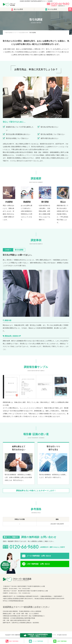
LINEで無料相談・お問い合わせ (38, 564)
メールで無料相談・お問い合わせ (39, 556)
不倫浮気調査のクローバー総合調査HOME (16, 33)
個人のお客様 (17, 9)
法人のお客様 (51, 9)
